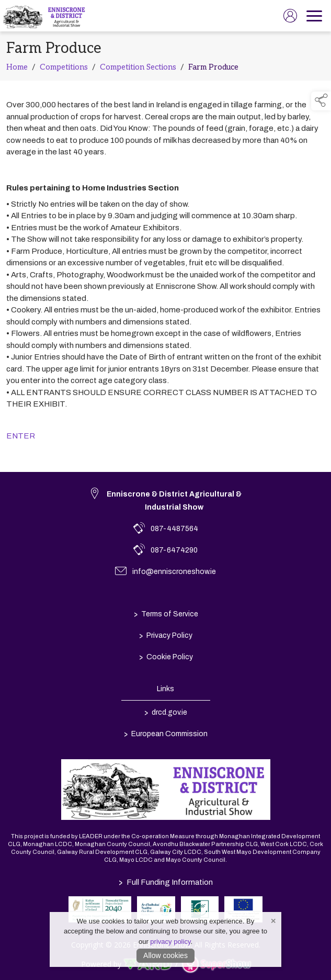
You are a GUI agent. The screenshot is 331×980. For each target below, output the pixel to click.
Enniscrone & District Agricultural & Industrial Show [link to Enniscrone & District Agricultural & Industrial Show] (174, 501)
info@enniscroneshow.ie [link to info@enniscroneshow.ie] (174, 572)
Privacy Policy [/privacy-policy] (166, 635)
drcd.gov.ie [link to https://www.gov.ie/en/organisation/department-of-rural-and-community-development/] (166, 712)
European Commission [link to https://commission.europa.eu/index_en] (166, 734)
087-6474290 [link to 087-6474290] (174, 550)
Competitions (64, 69)
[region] (165, 128)
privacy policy (170, 942)
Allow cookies (165, 955)
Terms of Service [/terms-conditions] (165, 614)
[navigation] (314, 16)
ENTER (21, 438)
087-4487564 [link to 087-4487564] (174, 529)
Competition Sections (138, 69)
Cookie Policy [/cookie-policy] (165, 657)
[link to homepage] (45, 16)
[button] (321, 101)
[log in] (290, 16)
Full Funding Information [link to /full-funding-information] (166, 882)
